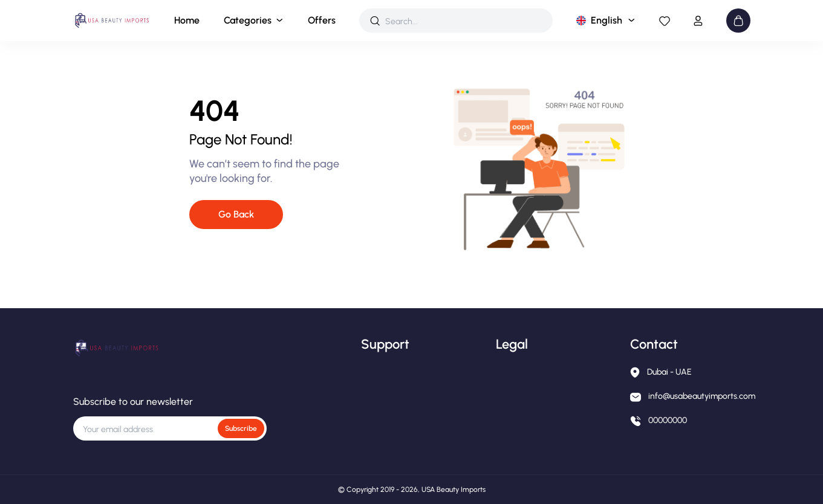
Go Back (236, 214)
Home (187, 20)
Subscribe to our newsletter (133, 402)
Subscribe (241, 428)
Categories (248, 20)
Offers (322, 20)
